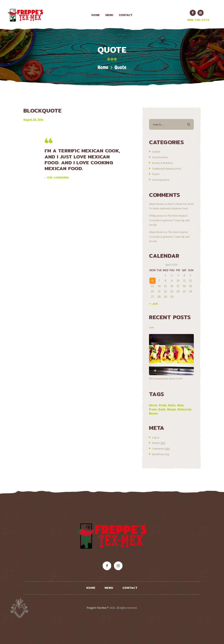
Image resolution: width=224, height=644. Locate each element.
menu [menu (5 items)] (181, 405)
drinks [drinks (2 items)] (163, 405)
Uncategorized (161, 180)
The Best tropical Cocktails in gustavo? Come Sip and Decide (169, 220)
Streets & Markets (162, 163)
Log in (156, 437)
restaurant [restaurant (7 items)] (184, 409)
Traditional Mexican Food (166, 169)
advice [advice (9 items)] (153, 405)
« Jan (153, 304)
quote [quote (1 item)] (162, 409)
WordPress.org (161, 454)
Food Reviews (160, 157)
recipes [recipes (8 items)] (172, 409)
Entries (159, 443)
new (151, 327)
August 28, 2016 (33, 120)
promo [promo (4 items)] (153, 409)
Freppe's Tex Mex (97, 608)
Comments (161, 449)
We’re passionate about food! (166, 378)
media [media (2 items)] (172, 405)
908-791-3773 (198, 20)
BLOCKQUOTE (43, 111)
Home (103, 67)
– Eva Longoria (57, 178)
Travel (156, 174)
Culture (156, 152)
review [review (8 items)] (153, 413)
